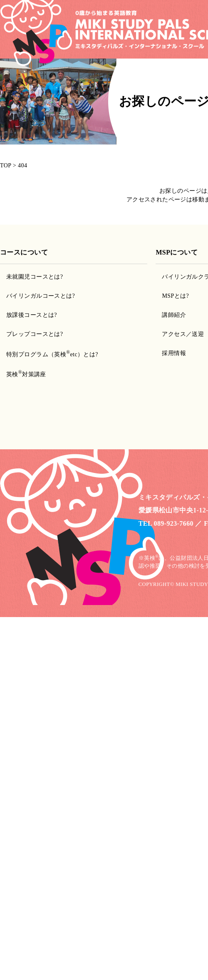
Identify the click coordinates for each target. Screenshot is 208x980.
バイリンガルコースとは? (41, 296)
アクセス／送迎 (183, 334)
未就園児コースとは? (35, 277)
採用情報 (174, 353)
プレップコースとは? (35, 334)
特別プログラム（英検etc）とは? (52, 354)
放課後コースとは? (32, 315)
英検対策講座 (26, 374)
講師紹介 (174, 315)
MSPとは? (175, 296)
